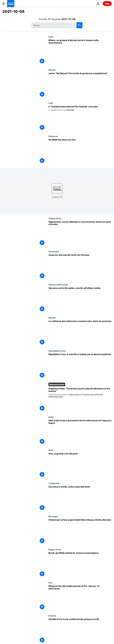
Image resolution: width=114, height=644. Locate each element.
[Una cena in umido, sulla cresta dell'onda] (80, 499)
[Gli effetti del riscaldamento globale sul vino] (80, 152)
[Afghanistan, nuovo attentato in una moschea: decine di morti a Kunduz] (80, 234)
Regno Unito (55, 549)
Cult (51, 103)
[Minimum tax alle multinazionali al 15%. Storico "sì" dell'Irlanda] (80, 598)
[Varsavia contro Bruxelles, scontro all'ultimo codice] (80, 300)
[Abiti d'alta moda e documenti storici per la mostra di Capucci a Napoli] (80, 432)
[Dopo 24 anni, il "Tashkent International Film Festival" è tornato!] (80, 118)
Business (53, 136)
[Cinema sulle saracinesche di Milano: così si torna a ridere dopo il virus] (80, 52)
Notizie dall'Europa (58, 285)
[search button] (80, 25)
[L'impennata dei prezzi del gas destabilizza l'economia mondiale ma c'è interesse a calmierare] (80, 267)
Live (107, 3)
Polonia (52, 616)
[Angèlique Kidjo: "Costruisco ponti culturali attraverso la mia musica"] (80, 400)
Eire (51, 583)
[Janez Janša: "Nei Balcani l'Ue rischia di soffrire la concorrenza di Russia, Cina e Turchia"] (80, 85)
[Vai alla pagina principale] (11, 4)
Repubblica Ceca (57, 351)
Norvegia (53, 516)
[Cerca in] (57, 25)
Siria (51, 450)
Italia (51, 37)
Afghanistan (55, 218)
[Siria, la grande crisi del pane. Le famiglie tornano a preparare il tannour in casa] (80, 465)
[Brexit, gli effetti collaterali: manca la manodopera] (80, 565)
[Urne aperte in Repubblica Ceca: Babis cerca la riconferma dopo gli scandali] (80, 366)
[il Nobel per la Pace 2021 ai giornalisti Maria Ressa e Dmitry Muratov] (80, 532)
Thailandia (54, 483)
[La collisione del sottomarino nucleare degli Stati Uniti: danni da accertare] (80, 333)
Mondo (52, 70)
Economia (54, 251)
